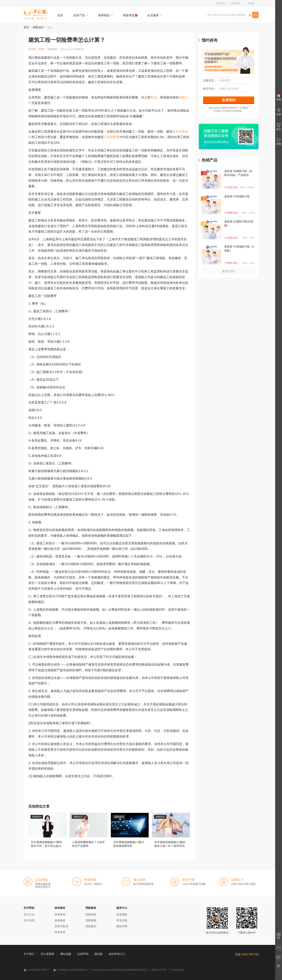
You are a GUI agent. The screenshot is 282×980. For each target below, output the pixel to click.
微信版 (99, 954)
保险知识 (38, 27)
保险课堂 (130, 15)
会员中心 (220, 3)
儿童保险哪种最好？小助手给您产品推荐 (89, 834)
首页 (60, 15)
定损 (131, 556)
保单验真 (60, 920)
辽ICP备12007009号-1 (36, 970)
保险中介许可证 (159, 970)
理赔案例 (91, 926)
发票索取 (122, 914)
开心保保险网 (36, 15)
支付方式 (29, 914)
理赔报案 (91, 920)
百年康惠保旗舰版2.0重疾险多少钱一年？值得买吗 (171, 834)
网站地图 (66, 954)
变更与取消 (61, 926)
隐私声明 (122, 926)
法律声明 (83, 954)
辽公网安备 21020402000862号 (70, 970)
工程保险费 (111, 137)
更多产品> (229, 271)
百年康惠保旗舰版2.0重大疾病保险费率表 (130, 834)
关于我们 (29, 954)
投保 (154, 97)
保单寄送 (60, 932)
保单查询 (60, 914)
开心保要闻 (47, 954)
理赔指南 (91, 914)
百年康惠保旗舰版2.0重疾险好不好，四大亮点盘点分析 (47, 834)
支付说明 (29, 920)
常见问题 (122, 920)
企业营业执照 (177, 970)
